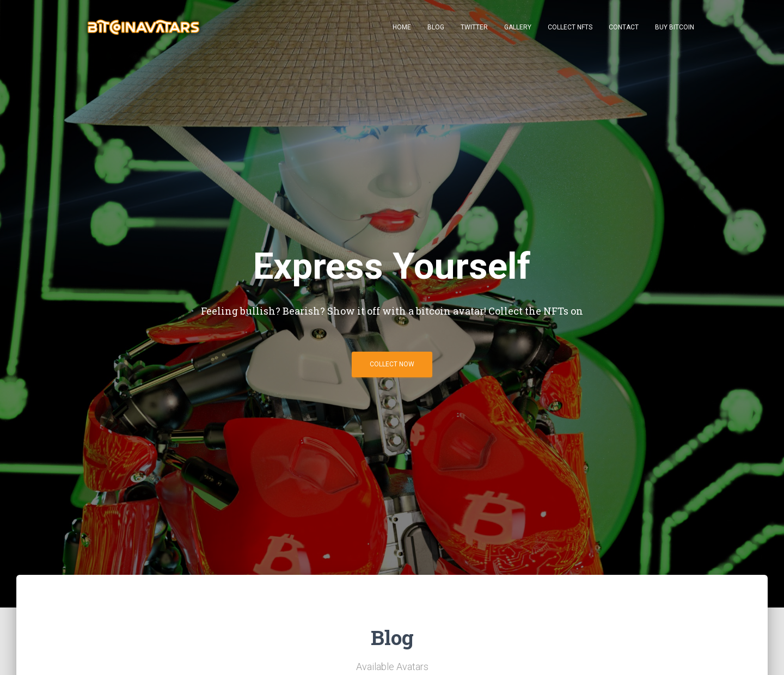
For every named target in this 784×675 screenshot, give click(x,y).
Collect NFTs (570, 27)
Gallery (518, 27)
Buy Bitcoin (675, 27)
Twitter (474, 27)
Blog (436, 27)
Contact (624, 27)
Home (402, 27)
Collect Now (392, 368)
